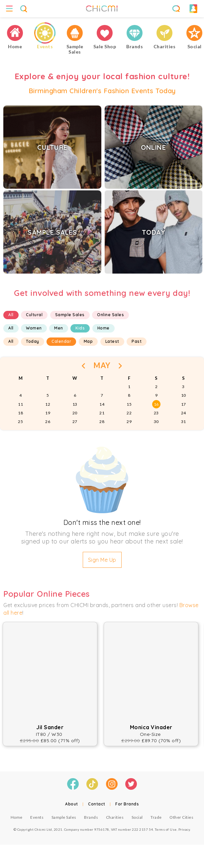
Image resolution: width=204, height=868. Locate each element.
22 (129, 413)
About (72, 804)
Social (137, 817)
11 (20, 404)
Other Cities (181, 817)
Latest (112, 341)
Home (103, 328)
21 (102, 413)
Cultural (34, 315)
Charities (115, 817)
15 (129, 404)
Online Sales (110, 315)
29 (129, 422)
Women (34, 328)
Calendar (61, 341)
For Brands (127, 804)
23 (156, 413)
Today (33, 341)
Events (37, 817)
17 (184, 404)
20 (75, 413)
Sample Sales (70, 315)
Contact (97, 804)
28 (102, 422)
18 (20, 413)
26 (48, 422)
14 (102, 404)
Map (88, 341)
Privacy (184, 829)
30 (156, 422)
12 (48, 404)
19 (48, 413)
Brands (91, 817)
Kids (80, 328)
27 (75, 422)
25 (20, 422)
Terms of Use (166, 829)
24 (184, 413)
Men (59, 328)
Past (137, 341)
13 (75, 404)
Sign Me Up (102, 560)
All (11, 315)
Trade (156, 817)
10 (184, 395)
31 (184, 422)
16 (156, 404)
